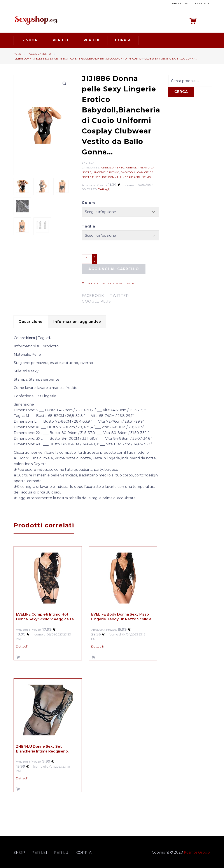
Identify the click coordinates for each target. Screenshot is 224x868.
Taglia (88, 226)
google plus (96, 301)
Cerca (181, 91)
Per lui (92, 39)
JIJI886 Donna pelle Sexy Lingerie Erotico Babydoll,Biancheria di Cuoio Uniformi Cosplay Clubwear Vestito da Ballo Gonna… (106, 58)
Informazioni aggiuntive (81, 321)
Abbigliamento (40, 53)
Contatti (203, 3)
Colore (89, 202)
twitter (119, 295)
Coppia (123, 39)
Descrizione (32, 321)
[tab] (32, 321)
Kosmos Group (197, 852)
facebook (93, 295)
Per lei (61, 39)
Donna (113, 177)
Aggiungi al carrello (114, 269)
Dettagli (104, 189)
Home (17, 53)
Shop (29, 39)
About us (180, 3)
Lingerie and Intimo (136, 177)
